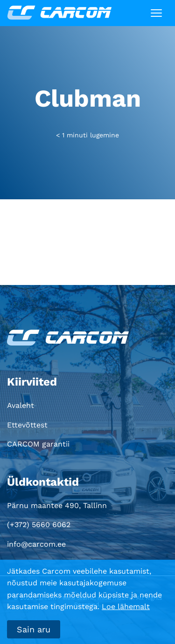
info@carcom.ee (36, 544)
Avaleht (21, 405)
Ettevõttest (27, 425)
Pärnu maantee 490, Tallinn (57, 505)
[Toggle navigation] (156, 13)
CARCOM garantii (38, 444)
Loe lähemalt (126, 607)
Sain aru (34, 629)
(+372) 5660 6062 (39, 525)
